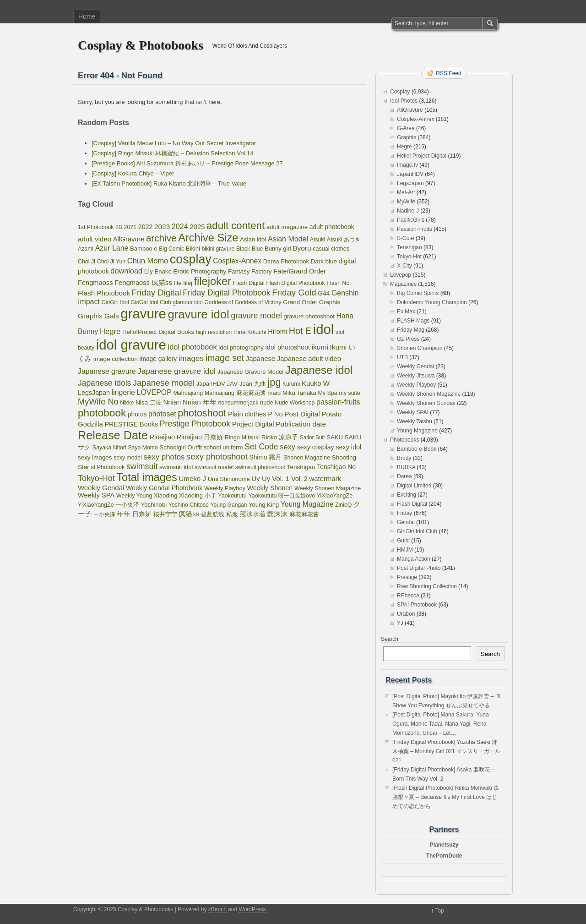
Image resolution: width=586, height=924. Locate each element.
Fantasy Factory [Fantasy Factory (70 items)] (250, 271)
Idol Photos (404, 101)
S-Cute (405, 238)
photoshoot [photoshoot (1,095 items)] (202, 413)
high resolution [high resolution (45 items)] (214, 332)
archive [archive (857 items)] (161, 238)
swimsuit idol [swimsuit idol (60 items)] (176, 467)
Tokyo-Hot (409, 257)
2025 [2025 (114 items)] (198, 227)
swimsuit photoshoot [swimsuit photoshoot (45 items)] (260, 467)
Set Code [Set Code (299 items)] (261, 447)
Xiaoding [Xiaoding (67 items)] (165, 495)
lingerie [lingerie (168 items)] (123, 392)
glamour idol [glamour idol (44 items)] (187, 302)
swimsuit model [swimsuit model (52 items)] (214, 467)
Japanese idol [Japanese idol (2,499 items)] (319, 370)
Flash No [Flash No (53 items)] (338, 283)
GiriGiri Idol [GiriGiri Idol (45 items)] (115, 302)
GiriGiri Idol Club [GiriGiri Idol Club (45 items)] (151, 302)
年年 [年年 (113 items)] (124, 514)
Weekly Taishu (415, 421)
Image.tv (407, 165)
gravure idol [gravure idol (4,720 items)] (198, 314)
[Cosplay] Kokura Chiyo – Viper (133, 173)
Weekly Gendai (415, 366)
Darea (404, 476)
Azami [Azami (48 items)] (86, 249)
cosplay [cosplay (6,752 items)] (191, 259)
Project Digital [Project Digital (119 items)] (253, 424)
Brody (404, 458)
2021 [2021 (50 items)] (130, 227)
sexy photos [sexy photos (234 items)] (164, 457)
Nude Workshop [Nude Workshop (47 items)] (295, 403)
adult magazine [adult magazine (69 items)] (287, 227)
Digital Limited (414, 486)
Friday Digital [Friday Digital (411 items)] (157, 293)
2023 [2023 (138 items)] (162, 227)
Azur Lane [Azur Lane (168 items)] (112, 248)
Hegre (404, 147)
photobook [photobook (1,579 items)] (102, 413)
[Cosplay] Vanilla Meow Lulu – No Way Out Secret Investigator (174, 143)
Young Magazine (417, 431)
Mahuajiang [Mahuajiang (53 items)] (188, 393)
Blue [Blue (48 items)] (258, 249)
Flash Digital (412, 504)
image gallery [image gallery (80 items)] (158, 359)
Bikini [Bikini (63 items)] (193, 249)
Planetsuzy (444, 845)
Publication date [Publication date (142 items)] (301, 424)
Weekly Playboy (416, 385)
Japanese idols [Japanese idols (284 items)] (104, 383)
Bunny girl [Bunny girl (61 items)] (278, 249)
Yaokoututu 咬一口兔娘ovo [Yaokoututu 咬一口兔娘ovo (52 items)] (282, 496)
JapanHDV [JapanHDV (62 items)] (211, 384)
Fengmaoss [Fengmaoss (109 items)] (95, 283)
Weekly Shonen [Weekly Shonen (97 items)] (270, 488)
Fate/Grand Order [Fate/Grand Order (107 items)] (300, 271)
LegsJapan (410, 183)
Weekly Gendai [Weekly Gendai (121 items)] (101, 488)
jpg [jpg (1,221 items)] (274, 382)
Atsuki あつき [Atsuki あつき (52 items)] (344, 240)
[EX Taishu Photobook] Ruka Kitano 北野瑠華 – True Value (169, 183)
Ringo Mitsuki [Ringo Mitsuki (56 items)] (242, 437)
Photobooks (404, 440)
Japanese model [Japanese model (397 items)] (164, 383)
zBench (217, 909)
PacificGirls (411, 220)
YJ (400, 623)
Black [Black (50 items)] (243, 249)
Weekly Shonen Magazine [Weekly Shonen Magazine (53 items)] (328, 488)
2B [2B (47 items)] (119, 227)
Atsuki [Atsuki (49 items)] (318, 240)
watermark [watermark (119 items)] (325, 478)
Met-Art (406, 192)
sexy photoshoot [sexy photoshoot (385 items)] (217, 457)
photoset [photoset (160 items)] (162, 414)
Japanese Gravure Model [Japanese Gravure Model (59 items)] (251, 372)
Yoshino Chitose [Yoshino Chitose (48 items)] (189, 505)
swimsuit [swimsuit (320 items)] (142, 466)
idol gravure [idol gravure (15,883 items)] (131, 345)
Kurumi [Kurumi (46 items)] (291, 384)
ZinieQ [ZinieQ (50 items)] (344, 505)
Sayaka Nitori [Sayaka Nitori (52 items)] (109, 448)
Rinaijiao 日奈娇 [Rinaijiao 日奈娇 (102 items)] (200, 437)
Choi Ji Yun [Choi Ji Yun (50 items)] (111, 262)
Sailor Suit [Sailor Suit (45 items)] (312, 437)
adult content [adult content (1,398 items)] (236, 226)
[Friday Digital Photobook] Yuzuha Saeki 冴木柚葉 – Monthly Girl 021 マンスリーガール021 (446, 751)
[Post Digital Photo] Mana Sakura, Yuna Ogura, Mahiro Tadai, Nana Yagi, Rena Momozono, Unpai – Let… (441, 724)
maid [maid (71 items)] (274, 393)
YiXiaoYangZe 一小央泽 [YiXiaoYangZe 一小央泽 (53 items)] (109, 505)
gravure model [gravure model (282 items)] (256, 316)
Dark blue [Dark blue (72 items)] (324, 261)
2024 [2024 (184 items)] (180, 226)
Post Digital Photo (419, 568)
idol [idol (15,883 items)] (324, 329)
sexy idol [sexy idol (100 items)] (348, 447)
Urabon (406, 614)
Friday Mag (411, 330)
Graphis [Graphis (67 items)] (330, 302)
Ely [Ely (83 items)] (149, 271)
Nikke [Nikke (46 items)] (127, 403)
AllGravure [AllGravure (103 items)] (129, 239)
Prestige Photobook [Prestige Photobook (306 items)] (195, 424)
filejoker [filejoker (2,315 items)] (213, 281)
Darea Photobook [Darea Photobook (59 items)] (286, 261)
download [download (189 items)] (126, 271)
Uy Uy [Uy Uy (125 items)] (261, 478)
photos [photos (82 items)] (137, 414)
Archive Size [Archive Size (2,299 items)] (208, 238)
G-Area (406, 128)
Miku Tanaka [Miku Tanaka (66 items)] (299, 393)
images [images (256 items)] (191, 358)
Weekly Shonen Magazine (429, 394)
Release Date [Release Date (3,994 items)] (113, 435)
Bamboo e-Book (417, 449)
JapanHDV (410, 174)
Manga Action (414, 559)
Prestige (407, 577)
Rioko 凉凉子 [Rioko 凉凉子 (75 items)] (280, 437)
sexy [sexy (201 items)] (288, 447)
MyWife (406, 202)
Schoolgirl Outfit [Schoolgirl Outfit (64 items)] (180, 447)
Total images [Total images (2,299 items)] (147, 477)
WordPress (252, 909)
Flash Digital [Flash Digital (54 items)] (249, 283)
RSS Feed (448, 73)
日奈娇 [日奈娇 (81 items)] (142, 514)
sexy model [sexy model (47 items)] (128, 458)
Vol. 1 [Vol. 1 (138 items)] (281, 478)
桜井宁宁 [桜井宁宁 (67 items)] (165, 514)
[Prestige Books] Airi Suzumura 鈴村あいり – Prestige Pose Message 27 (187, 163)
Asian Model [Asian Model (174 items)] (288, 239)
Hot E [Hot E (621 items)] (300, 331)
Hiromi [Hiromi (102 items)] (277, 332)
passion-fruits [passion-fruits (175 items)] (338, 402)
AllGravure (410, 110)
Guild (403, 541)
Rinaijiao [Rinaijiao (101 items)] (162, 437)
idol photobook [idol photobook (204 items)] (193, 347)
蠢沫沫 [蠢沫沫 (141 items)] (277, 514)
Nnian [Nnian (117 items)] (172, 402)
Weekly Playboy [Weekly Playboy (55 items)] (225, 488)
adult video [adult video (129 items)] (95, 239)
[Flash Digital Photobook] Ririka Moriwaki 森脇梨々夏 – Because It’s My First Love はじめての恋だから (446, 797)
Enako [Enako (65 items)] (163, 271)
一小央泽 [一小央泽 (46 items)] (104, 514)
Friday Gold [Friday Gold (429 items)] (294, 293)
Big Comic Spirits (418, 293)
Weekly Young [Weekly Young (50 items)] (134, 496)
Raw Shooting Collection (427, 586)
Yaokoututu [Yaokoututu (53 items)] (232, 496)
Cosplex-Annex (415, 119)
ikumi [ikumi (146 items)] (320, 347)
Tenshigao (410, 247)
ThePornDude (444, 856)
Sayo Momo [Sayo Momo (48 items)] (143, 448)
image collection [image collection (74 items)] (116, 359)
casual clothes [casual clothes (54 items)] (331, 249)
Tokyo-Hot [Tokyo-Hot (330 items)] (96, 478)
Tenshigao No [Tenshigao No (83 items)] (336, 467)
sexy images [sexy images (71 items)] (95, 457)
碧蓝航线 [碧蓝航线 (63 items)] (212, 514)
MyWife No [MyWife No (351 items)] (98, 402)
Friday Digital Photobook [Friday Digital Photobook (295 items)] (226, 293)
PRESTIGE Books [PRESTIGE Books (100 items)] (132, 424)
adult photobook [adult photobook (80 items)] (332, 227)
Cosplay (400, 92)
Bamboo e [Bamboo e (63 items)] (144, 249)
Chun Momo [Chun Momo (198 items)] (148, 261)
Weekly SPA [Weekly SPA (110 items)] (96, 495)
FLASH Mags (413, 321)
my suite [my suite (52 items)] (349, 393)
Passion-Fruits (415, 229)
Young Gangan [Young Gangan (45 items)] (229, 505)
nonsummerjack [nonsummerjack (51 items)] (238, 403)
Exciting (407, 495)
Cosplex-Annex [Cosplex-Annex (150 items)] (237, 261)
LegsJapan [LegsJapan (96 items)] (94, 393)
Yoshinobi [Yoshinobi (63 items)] (154, 505)
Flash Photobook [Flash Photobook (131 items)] (104, 293)
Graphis (407, 137)
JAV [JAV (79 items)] (232, 384)
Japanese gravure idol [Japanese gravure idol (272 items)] (176, 371)
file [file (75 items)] (177, 283)
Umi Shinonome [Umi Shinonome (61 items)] (229, 479)
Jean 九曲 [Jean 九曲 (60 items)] (253, 384)
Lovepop (401, 275)
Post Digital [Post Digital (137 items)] (302, 414)
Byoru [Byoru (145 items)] (302, 248)
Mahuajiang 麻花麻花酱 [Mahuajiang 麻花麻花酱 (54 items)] (235, 393)
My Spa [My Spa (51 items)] (327, 393)
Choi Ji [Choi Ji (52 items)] (87, 262)
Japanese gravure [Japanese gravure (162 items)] (107, 371)
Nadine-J (408, 211)
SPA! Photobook (417, 605)
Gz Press (408, 339)
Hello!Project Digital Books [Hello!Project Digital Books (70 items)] (158, 332)
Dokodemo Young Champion (432, 302)
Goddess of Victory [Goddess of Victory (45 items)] (258, 302)
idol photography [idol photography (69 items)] (241, 347)
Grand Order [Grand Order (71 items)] (300, 302)
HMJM (405, 550)
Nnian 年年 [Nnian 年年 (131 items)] (200, 402)
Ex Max (406, 312)
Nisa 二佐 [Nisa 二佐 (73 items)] (149, 402)
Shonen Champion (420, 348)
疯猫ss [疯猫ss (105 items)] (189, 514)
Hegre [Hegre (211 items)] (110, 331)
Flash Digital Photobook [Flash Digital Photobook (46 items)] (296, 283)
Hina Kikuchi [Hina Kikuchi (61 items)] (250, 332)
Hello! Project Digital (422, 156)
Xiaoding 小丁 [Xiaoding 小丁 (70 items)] (198, 495)
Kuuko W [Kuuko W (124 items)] (316, 383)
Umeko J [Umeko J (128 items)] (192, 478)
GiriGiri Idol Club (417, 531)
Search (390, 639)
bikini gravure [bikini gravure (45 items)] (218, 249)
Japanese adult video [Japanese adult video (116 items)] (309, 359)
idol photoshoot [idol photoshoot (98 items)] (288, 347)
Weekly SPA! (413, 412)
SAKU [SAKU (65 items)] (335, 437)
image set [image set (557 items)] (225, 358)
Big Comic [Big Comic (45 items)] (171, 249)
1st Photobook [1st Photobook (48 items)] (96, 227)
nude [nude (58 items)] (266, 402)
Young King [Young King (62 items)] (264, 505)
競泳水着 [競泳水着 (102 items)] (253, 514)
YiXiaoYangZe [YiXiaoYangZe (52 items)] (335, 496)
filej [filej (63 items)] (188, 283)
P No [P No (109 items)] (275, 414)
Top (440, 911)
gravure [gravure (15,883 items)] (143, 314)
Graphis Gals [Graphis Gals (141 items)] (98, 316)
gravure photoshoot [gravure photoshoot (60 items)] (309, 316)
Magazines (403, 284)
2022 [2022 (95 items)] (146, 227)
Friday (404, 513)
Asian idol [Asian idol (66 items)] (253, 239)
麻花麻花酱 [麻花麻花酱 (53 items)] (304, 514)
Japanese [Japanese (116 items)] (260, 359)
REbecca (408, 596)
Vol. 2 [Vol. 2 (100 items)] (299, 479)
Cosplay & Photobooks (141, 45)
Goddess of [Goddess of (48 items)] (219, 302)
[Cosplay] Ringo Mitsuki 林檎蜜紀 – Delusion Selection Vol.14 (172, 153)
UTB (402, 357)
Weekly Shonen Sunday (426, 403)
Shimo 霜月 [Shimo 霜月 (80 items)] (266, 457)
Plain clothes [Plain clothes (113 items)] (247, 414)
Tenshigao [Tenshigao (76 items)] (301, 467)
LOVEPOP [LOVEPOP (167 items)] (154, 392)
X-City (404, 266)
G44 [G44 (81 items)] (324, 293)
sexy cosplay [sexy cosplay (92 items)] (316, 447)
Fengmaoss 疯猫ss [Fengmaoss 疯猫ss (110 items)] (143, 283)
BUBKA (406, 467)
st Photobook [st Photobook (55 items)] (108, 467)
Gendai (406, 522)
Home (87, 16)
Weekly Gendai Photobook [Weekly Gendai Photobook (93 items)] (164, 488)
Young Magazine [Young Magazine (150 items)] (307, 504)
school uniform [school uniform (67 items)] (223, 447)
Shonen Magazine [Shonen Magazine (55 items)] (307, 458)
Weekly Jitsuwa (416, 376)
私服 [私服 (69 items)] (232, 514)
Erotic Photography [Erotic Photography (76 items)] (200, 271)
